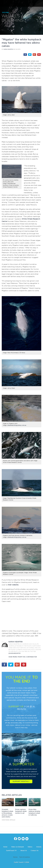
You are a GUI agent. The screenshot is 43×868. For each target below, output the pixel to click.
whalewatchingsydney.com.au (17, 425)
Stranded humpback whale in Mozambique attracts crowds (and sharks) (7, 813)
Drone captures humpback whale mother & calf (21, 811)
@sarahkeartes (15, 653)
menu (3, 3)
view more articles (8, 820)
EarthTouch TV (11, 851)
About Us (24, 851)
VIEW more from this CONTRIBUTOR (23, 657)
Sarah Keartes (8, 49)
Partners (15, 857)
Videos (30, 847)
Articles (39, 847)
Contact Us (35, 851)
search (40, 4)
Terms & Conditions (25, 857)
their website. (13, 585)
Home (5, 847)
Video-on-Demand (17, 847)
